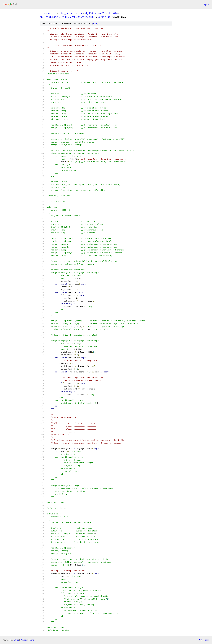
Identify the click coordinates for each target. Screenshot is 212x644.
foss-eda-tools (48, 13)
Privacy (24, 640)
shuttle (78, 13)
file (95, 23)
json (207, 640)
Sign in (206, 4)
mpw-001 (100, 13)
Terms (31, 640)
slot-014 (113, 13)
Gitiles (16, 640)
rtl (110, 17)
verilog (102, 17)
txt (201, 640)
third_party (65, 13)
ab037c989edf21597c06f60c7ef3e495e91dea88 (66, 17)
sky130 (89, 13)
